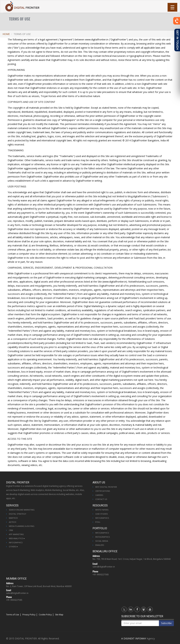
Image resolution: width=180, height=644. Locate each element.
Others (13, 547)
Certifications (103, 491)
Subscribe (166, 623)
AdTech (13, 522)
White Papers (102, 510)
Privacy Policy (29, 615)
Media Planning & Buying (22, 526)
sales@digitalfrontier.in (104, 567)
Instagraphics (103, 537)
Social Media (102, 541)
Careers (99, 495)
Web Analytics (17, 538)
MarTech (13, 518)
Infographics (16, 542)
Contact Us (101, 499)
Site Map (59, 615)
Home (6, 34)
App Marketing (16, 534)
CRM (11, 530)
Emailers (100, 545)
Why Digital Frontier (106, 487)
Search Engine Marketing (22, 510)
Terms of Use (13, 615)
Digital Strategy (18, 514)
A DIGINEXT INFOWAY (134, 638)
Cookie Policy (45, 615)
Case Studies (101, 514)
